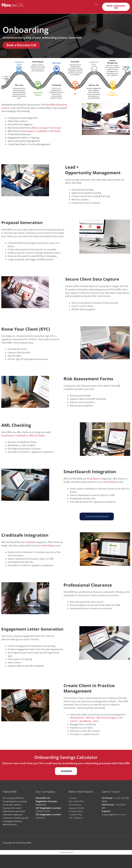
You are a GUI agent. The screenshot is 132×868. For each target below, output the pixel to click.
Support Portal (76, 808)
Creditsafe (30, 542)
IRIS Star (90, 718)
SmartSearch (29, 131)
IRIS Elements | (78, 718)
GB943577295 (43, 811)
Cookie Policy (76, 815)
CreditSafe (42, 131)
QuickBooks (85, 721)
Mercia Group (39, 128)
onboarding (109, 482)
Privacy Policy (76, 811)
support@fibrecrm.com (114, 815)
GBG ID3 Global (37, 436)
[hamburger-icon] (96, 4)
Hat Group (55, 128)
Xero (96, 721)
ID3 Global (55, 131)
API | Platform (76, 818)
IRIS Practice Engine (107, 718)
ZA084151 (40, 818)
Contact (73, 798)
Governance (75, 805)
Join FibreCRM (76, 801)
